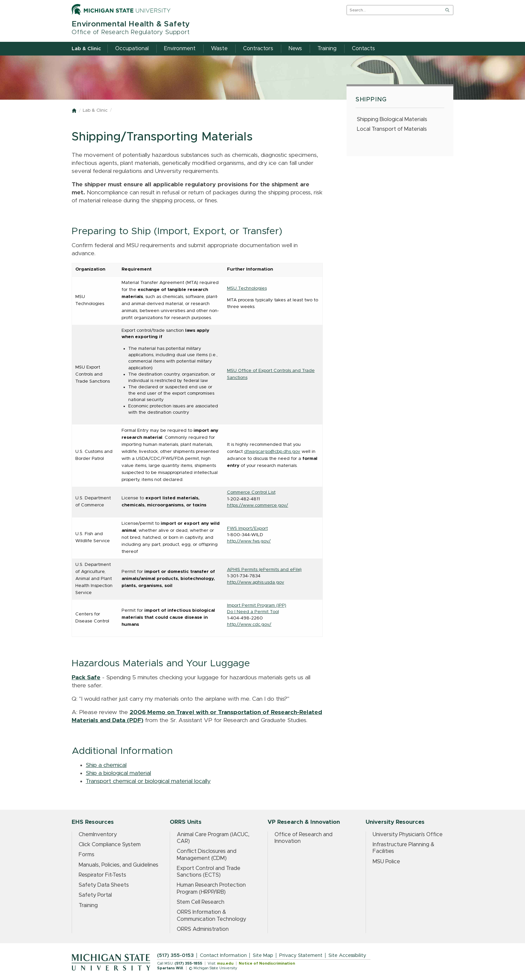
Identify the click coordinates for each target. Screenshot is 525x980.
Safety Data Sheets (104, 885)
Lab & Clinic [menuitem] (86, 49)
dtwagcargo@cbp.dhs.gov (272, 452)
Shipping (371, 100)
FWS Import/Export (247, 528)
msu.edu (225, 963)
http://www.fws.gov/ (249, 541)
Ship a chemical (106, 765)
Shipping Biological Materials (392, 119)
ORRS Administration (203, 929)
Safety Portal (95, 895)
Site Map (263, 955)
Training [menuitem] (327, 48)
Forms (87, 855)
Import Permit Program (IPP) (257, 605)
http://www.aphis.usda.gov (256, 582)
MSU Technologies (247, 288)
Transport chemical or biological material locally (148, 781)
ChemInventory (98, 835)
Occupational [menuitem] (132, 48)
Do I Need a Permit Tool (253, 612)
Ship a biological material (118, 773)
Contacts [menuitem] (363, 48)
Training (88, 905)
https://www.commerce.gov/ (258, 505)
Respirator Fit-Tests (102, 875)
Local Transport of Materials (392, 129)
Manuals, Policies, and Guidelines (119, 865)
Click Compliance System (110, 845)
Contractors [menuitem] (258, 48)
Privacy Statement (301, 955)
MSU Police (386, 862)
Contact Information (223, 955)
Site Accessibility (347, 955)
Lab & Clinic (95, 111)
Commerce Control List (251, 492)
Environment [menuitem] (180, 48)
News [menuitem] (295, 48)
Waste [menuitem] (219, 48)
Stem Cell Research (201, 902)
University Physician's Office (408, 835)
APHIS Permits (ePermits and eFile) (264, 570)
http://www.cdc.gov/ (249, 624)
